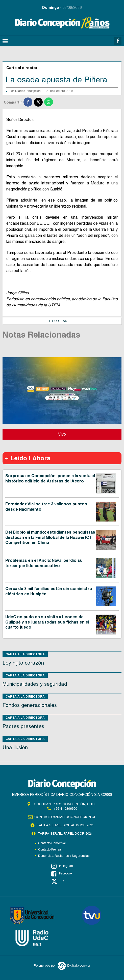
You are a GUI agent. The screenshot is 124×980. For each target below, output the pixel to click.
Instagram (62, 866)
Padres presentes (23, 726)
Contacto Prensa (49, 850)
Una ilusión (15, 747)
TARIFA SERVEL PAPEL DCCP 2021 (65, 834)
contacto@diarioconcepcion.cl (65, 817)
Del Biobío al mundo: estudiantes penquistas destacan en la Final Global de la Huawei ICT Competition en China (50, 537)
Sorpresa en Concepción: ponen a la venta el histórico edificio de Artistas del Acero (50, 478)
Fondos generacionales (30, 705)
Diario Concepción (28, 91)
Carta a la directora (25, 654)
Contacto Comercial (52, 843)
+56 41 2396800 (65, 809)
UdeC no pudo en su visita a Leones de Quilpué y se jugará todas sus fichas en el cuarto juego (47, 622)
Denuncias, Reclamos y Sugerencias (64, 856)
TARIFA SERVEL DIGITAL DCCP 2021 (65, 825)
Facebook (62, 874)
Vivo (62, 434)
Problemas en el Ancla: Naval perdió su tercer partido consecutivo (44, 563)
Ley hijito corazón (23, 663)
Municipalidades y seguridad (35, 684)
